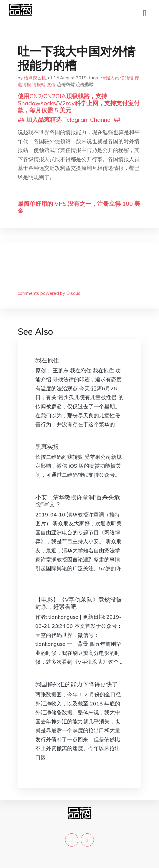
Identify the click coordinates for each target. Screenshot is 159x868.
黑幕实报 (47, 447)
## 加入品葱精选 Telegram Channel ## (69, 119)
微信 (51, 85)
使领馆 (127, 78)
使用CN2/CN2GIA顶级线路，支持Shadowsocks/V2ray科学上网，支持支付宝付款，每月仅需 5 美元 (79, 103)
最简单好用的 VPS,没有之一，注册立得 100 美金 (79, 207)
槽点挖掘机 (35, 78)
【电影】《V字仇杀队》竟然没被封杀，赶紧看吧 (79, 603)
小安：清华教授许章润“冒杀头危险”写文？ (78, 501)
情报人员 (110, 78)
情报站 (39, 85)
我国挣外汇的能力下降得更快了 (77, 684)
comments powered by (49, 293)
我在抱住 (47, 360)
